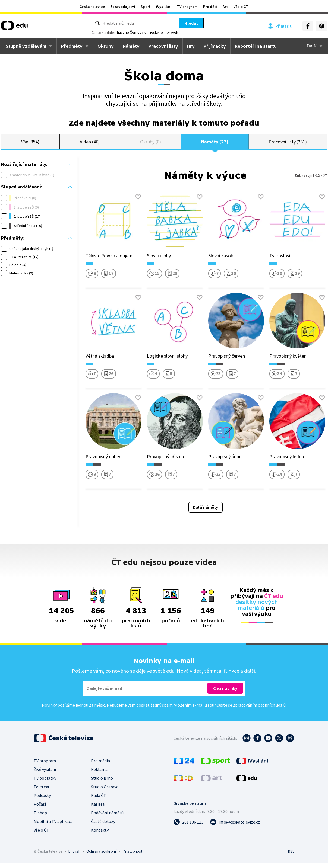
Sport (146, 7)
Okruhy (106, 46)
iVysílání (164, 7)
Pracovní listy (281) (288, 144)
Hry (191, 46)
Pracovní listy (163, 46)
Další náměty (206, 513)
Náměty (131, 46)
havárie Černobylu (132, 32)
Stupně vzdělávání (26, 46)
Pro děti (210, 7)
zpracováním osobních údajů (259, 710)
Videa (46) (90, 144)
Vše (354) (30, 144)
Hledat (191, 23)
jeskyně (157, 32)
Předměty (72, 46)
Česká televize (92, 7)
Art (225, 7)
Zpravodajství (123, 7)
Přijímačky (215, 46)
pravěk (172, 32)
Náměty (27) (215, 144)
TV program (187, 7)
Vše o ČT (241, 7)
